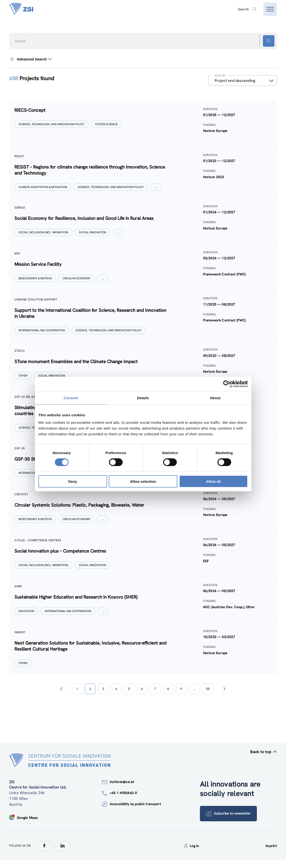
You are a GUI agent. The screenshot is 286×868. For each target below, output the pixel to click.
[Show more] (156, 188)
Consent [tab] (71, 398)
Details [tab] (143, 398)
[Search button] (269, 41)
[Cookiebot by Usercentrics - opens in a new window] (227, 384)
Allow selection (143, 481)
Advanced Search (31, 59)
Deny (73, 481)
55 (208, 697)
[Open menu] (270, 9)
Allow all (213, 481)
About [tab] (215, 398)
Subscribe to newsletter (229, 821)
